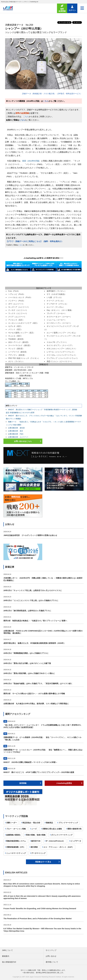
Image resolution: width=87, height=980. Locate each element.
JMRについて (7, 950)
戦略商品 (49, 823)
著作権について (52, 962)
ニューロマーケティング (16, 853)
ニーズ (34, 829)
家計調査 (34, 847)
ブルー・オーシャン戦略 (16, 829)
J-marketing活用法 (64, 783)
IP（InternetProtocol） (55, 841)
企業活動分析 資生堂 (16, 428)
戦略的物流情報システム (16, 841)
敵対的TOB (36, 841)
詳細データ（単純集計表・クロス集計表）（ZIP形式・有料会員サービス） (52, 94)
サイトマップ (51, 950)
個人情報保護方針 (9, 962)
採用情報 (23, 783)
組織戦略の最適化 (13, 835)
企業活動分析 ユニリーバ (18, 437)
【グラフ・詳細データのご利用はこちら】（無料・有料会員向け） (35, 241)
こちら (46, 101)
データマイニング (38, 853)
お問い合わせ (51, 956)
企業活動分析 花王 (16, 431)
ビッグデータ (76, 841)
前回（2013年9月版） (32, 161)
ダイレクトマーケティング (62, 835)
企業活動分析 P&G (16, 434)
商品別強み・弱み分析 (31, 823)
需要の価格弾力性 (74, 829)
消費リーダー (12, 823)
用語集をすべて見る (43, 862)
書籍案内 (6, 956)
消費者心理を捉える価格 (52, 829)
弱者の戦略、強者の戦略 (36, 835)
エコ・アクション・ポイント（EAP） (59, 847)
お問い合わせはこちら (23, 441)
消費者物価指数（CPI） (16, 847)
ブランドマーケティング (68, 823)
